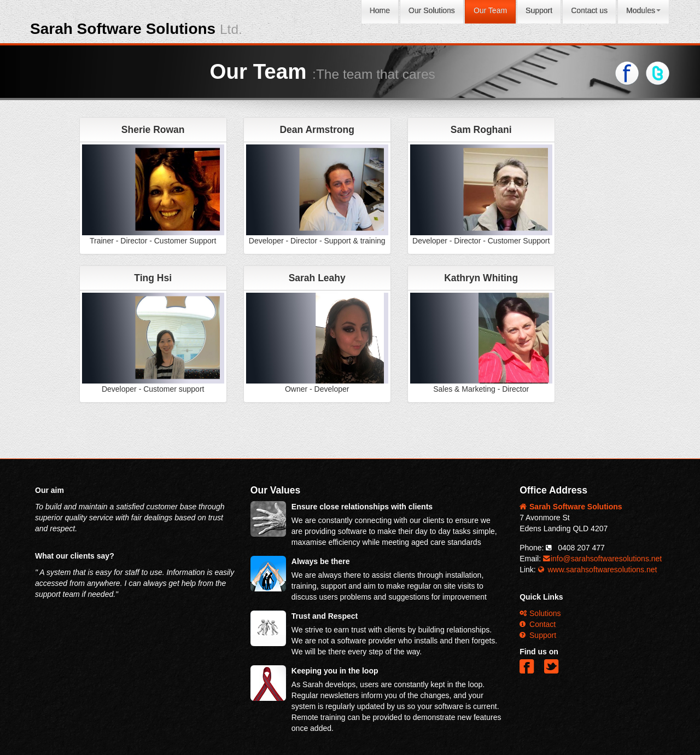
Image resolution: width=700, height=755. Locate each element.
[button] (529, 671)
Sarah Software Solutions (136, 29)
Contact (538, 624)
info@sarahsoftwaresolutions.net (602, 559)
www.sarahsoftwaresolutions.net (598, 570)
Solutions (540, 613)
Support (538, 635)
